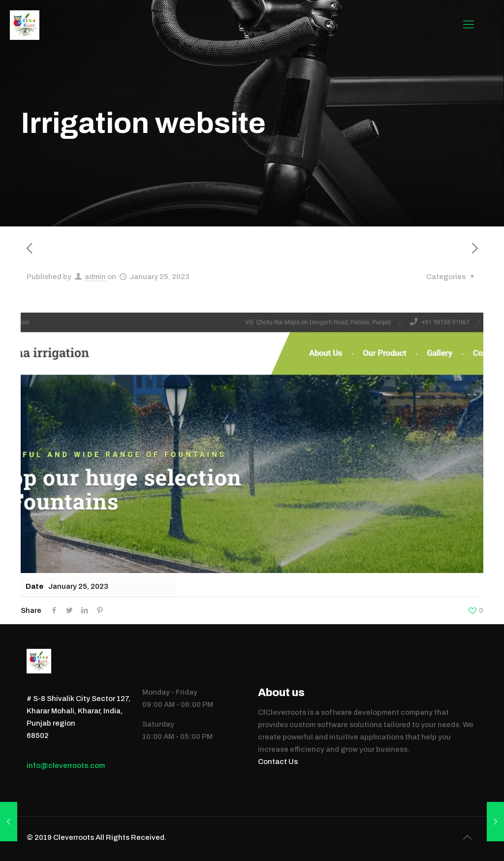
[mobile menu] (469, 25)
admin (95, 277)
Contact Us (278, 762)
